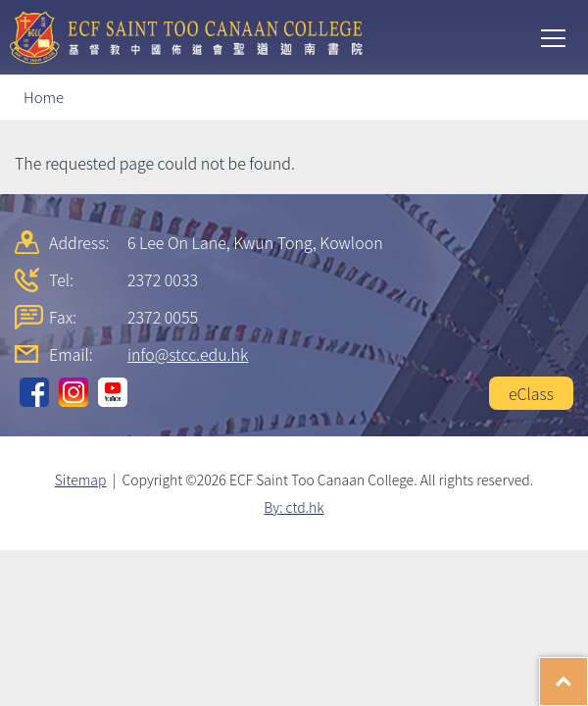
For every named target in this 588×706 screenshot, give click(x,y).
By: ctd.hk (294, 507)
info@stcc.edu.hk (188, 354)
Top (588, 672)
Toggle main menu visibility (555, 36)
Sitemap (81, 479)
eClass (531, 393)
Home (44, 97)
